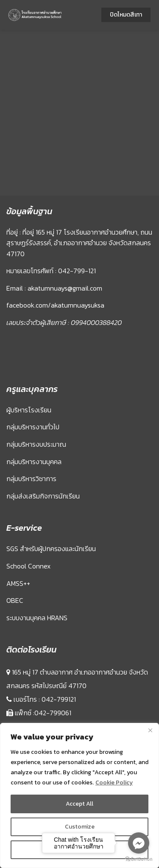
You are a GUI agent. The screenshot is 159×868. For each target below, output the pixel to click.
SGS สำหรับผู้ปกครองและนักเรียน (51, 549)
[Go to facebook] (139, 843)
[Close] (150, 730)
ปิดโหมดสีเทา (126, 15)
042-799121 (59, 699)
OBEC (15, 600)
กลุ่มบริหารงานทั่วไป (33, 427)
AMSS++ (18, 583)
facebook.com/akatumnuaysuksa (55, 305)
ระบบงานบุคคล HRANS (37, 618)
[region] (79, 795)
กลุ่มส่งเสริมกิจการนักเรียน (43, 496)
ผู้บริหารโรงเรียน (29, 410)
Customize (80, 827)
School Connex (28, 566)
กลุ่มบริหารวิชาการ (31, 479)
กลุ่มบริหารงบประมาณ (36, 444)
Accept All (79, 804)
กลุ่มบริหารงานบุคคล (34, 462)
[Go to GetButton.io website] (139, 859)
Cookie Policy (114, 783)
